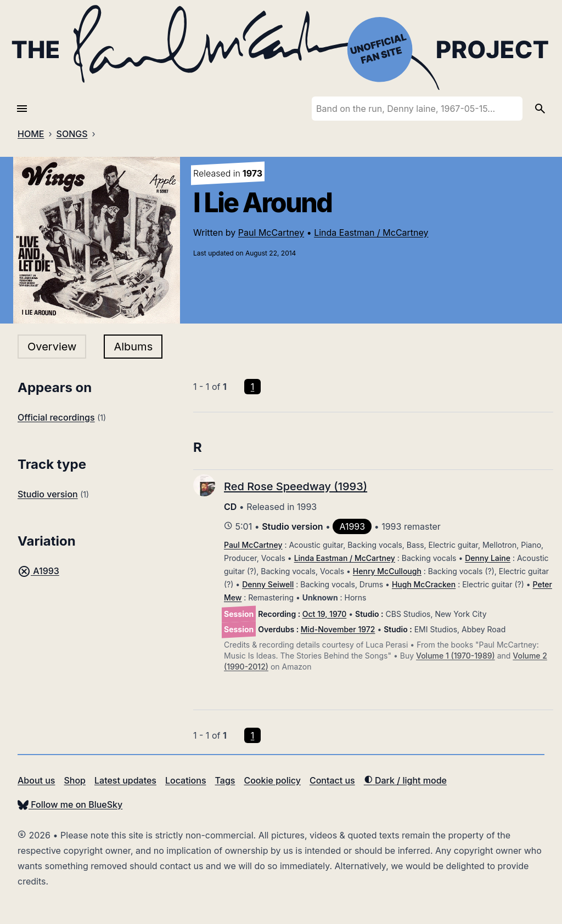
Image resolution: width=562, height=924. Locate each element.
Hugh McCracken (424, 584)
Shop (75, 780)
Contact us (332, 780)
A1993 (38, 571)
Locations (186, 780)
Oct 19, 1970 (325, 614)
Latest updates (125, 780)
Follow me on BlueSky (70, 804)
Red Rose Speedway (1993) (296, 486)
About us (36, 780)
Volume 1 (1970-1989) (456, 656)
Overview (52, 347)
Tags (225, 780)
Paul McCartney (271, 233)
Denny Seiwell (268, 584)
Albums (133, 347)
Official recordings (56, 417)
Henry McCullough (387, 571)
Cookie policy (272, 780)
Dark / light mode (405, 780)
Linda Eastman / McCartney (371, 233)
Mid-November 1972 (338, 629)
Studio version (48, 494)
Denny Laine (488, 558)
